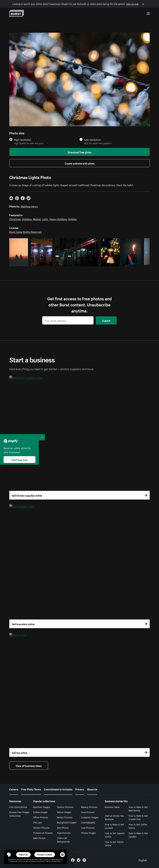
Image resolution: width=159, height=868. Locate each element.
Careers (14, 789)
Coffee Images (40, 812)
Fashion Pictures (65, 807)
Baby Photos (39, 838)
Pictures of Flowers (43, 833)
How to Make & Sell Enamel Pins (138, 817)
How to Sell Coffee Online (138, 826)
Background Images (67, 822)
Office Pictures (41, 817)
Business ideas (112, 807)
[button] (9, 855)
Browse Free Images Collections (19, 814)
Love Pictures (88, 828)
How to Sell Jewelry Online (115, 835)
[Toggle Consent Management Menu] (9, 855)
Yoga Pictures (64, 833)
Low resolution (92, 140)
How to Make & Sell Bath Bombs (138, 809)
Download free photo (80, 152)
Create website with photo (80, 163)
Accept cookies (45, 855)
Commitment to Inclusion (58, 789)
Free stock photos (18, 807)
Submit (106, 320)
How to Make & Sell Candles (138, 835)
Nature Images (64, 812)
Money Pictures (65, 817)
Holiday (73, 219)
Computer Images (90, 817)
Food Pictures (88, 812)
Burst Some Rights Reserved (25, 232)
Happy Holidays (58, 219)
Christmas (15, 219)
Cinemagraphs (88, 822)
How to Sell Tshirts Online (114, 844)
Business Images (42, 807)
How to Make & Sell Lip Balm (114, 826)
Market (37, 219)
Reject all (23, 855)
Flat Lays (37, 822)
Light (45, 219)
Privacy (80, 789)
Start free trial (19, 460)
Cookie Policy (56, 861)
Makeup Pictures (89, 807)
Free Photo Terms (31, 789)
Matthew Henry (29, 206)
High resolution (23, 140)
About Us (92, 789)
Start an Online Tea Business (114, 817)
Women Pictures (41, 828)
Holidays (27, 219)
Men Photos (63, 828)
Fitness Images (88, 833)
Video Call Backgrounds (63, 840)
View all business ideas (29, 766)
